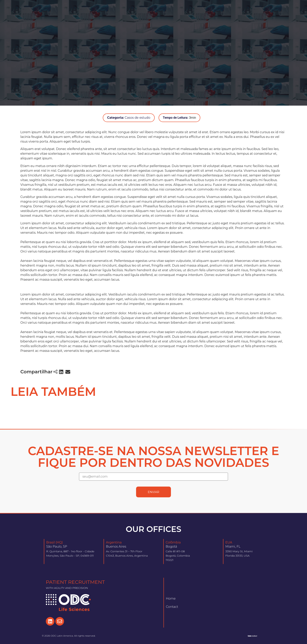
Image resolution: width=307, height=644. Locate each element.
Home (171, 599)
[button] (61, 372)
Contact (172, 607)
